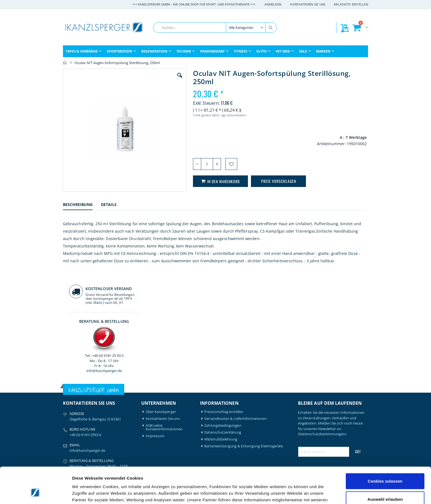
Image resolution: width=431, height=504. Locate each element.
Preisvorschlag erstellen (224, 315)
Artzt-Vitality (73, 411)
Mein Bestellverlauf (161, 411)
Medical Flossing (116, 424)
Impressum (155, 339)
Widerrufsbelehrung (221, 342)
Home (65, 63)
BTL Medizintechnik (76, 426)
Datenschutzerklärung (223, 336)
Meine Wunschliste (161, 418)
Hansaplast (112, 404)
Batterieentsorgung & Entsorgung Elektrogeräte (244, 349)
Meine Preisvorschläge (164, 424)
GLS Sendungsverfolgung (166, 431)
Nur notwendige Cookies (385, 486)
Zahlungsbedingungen (223, 329)
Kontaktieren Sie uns (308, 4)
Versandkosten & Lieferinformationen (235, 322)
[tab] (82, 205)
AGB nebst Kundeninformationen (164, 331)
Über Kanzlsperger (161, 315)
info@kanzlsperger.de (333, 158)
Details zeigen (292, 493)
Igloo (106, 411)
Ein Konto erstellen (351, 4)
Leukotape (111, 418)
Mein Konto (155, 404)
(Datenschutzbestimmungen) (322, 337)
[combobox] (215, 27)
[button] (149, 79)
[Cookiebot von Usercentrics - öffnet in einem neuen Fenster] (36, 493)
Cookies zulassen (385, 450)
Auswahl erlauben (385, 468)
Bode (67, 418)
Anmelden (273, 4)
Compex (70, 435)
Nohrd (108, 431)
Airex (67, 404)
